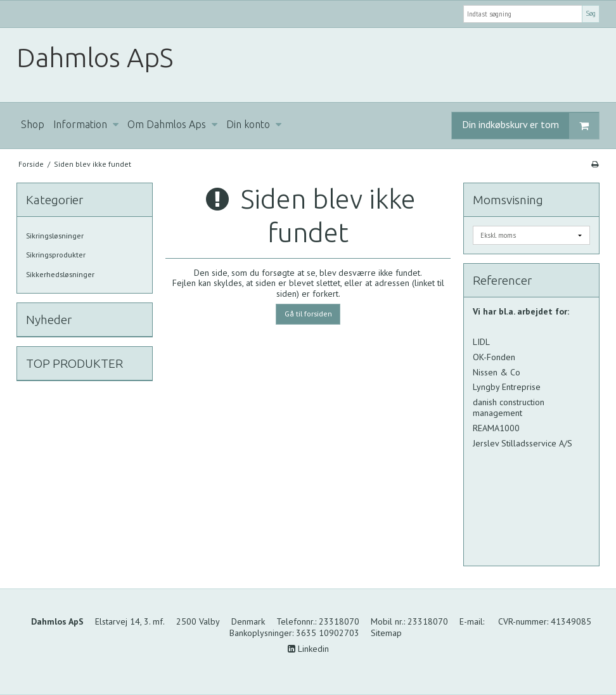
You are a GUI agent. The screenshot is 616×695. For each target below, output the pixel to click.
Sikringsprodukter (56, 255)
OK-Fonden (494, 357)
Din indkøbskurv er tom (530, 126)
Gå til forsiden (308, 314)
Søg (591, 13)
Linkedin (308, 649)
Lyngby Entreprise (507, 387)
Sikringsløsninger (55, 236)
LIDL (481, 342)
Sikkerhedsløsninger (60, 274)
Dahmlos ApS (95, 57)
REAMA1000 (496, 428)
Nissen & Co (497, 372)
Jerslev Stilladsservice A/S (524, 443)
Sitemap (386, 633)
